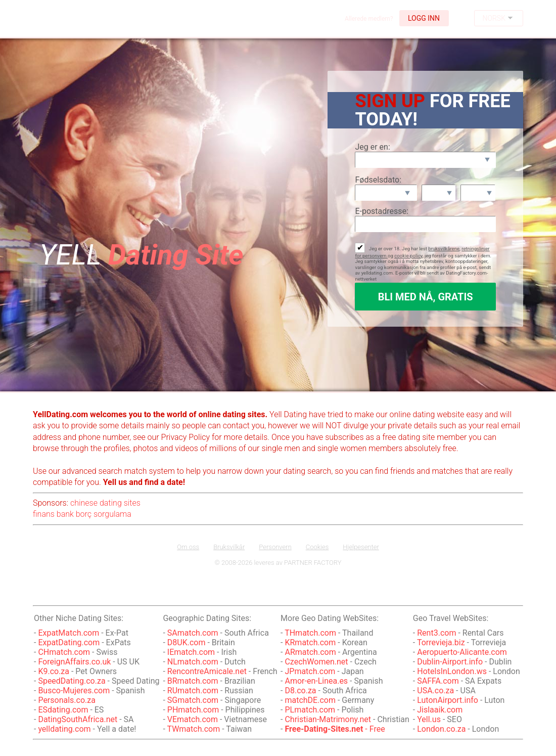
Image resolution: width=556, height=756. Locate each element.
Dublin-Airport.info (450, 662)
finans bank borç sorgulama (82, 514)
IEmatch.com (191, 652)
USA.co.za (435, 691)
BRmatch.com (193, 681)
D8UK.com (187, 642)
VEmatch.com (194, 719)
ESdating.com (63, 710)
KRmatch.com (310, 642)
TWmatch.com (193, 729)
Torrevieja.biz (441, 642)
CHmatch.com (65, 652)
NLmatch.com (193, 662)
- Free (335, 729)
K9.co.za (55, 671)
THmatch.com (310, 633)
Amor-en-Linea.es (316, 681)
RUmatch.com (194, 691)
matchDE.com (311, 700)
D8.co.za (301, 691)
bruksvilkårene (444, 249)
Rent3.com (436, 633)
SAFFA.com (438, 681)
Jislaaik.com (440, 710)
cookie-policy (408, 256)
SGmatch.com (194, 700)
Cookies (317, 547)
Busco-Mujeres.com (74, 691)
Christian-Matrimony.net (328, 719)
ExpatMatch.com (68, 633)
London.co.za (441, 729)
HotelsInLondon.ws (452, 671)
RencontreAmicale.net (207, 671)
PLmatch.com (311, 710)
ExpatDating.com (69, 642)
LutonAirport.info (448, 700)
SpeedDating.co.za (72, 681)
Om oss (188, 547)
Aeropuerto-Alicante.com (462, 652)
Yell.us (429, 719)
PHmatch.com (194, 710)
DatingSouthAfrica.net (78, 719)
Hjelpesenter (361, 547)
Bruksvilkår (229, 547)
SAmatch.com (193, 633)
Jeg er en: (372, 147)
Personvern (275, 547)
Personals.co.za (67, 700)
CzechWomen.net (316, 662)
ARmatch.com (310, 652)
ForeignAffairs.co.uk (75, 662)
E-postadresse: (381, 211)
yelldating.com (64, 729)
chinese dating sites (105, 503)
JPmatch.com (310, 671)
